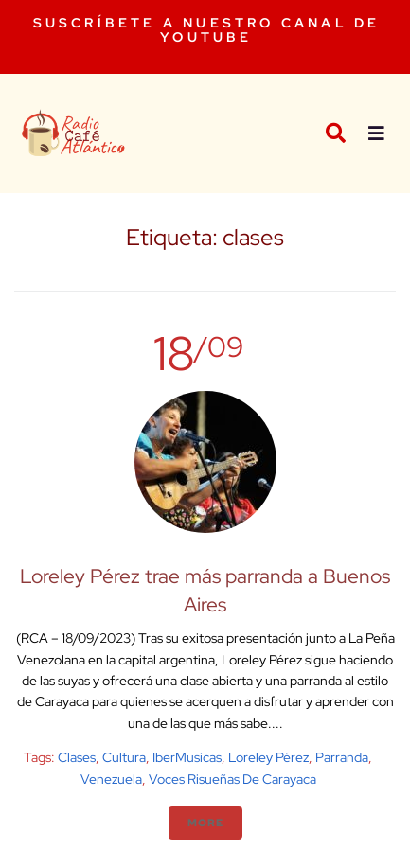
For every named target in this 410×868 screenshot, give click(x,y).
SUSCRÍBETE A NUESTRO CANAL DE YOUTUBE (207, 30)
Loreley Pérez (268, 757)
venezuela (111, 779)
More (205, 823)
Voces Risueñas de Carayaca (232, 779)
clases (77, 757)
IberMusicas (187, 757)
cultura (124, 757)
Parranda (342, 757)
